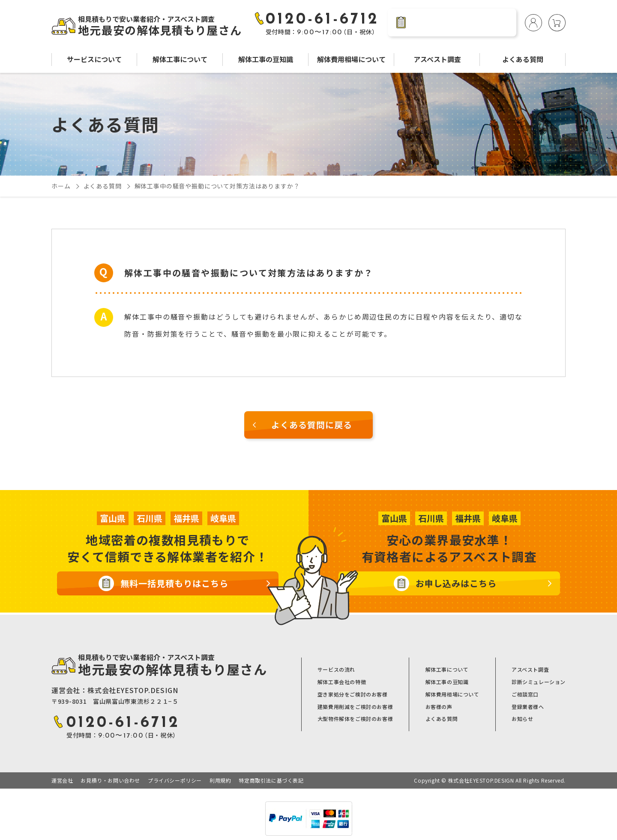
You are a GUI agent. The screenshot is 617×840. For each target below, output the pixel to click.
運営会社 (62, 780)
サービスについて (94, 59)
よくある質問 (523, 59)
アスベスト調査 (437, 59)
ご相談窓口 (525, 694)
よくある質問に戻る (312, 425)
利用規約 (220, 780)
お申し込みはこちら (456, 583)
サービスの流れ (336, 670)
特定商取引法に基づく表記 (271, 780)
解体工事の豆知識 (266, 59)
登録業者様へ (528, 707)
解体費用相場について (351, 59)
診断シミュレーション (539, 682)
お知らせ (522, 719)
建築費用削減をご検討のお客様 (355, 707)
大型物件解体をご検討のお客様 (355, 719)
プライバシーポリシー (175, 780)
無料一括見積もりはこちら (174, 583)
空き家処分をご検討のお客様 (353, 694)
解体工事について (180, 59)
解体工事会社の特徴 (342, 682)
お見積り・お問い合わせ (110, 780)
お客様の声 (439, 707)
